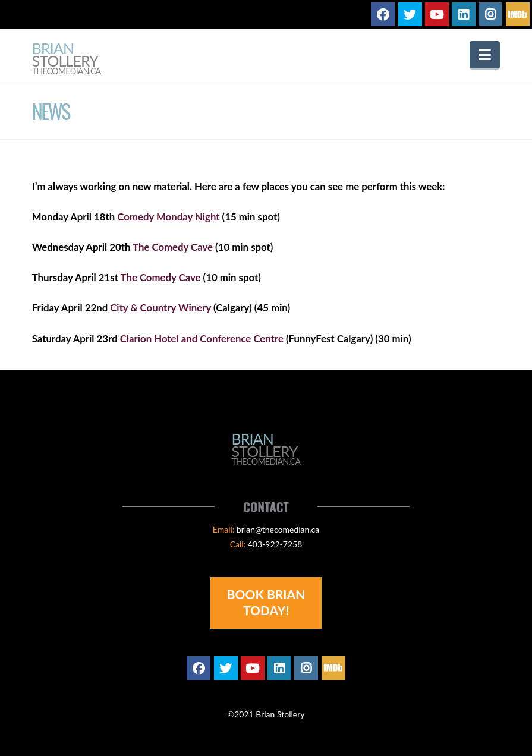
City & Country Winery (160, 308)
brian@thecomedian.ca (278, 529)
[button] (485, 55)
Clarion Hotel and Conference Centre (202, 338)
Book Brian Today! (266, 602)
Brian (67, 59)
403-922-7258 (275, 544)
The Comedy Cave (173, 247)
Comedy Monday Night (168, 217)
